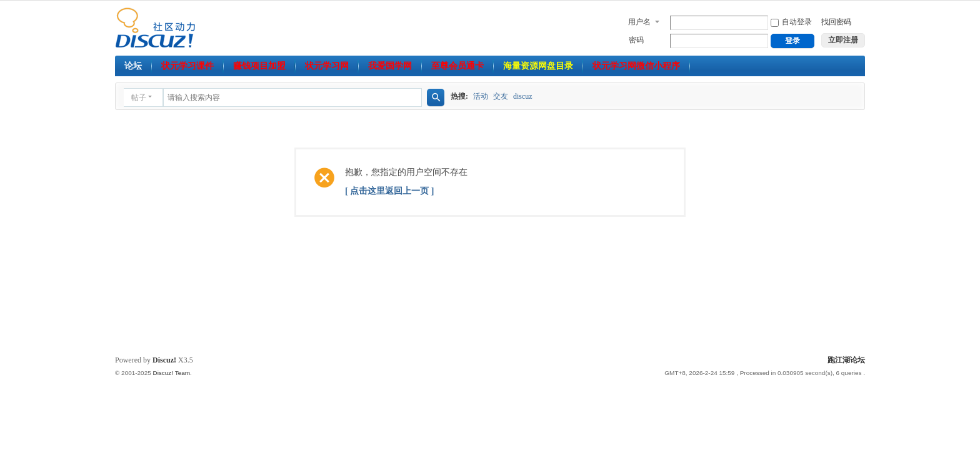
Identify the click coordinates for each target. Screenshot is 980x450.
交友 (501, 96)
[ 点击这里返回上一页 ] (389, 191)
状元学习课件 (187, 66)
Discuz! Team (171, 373)
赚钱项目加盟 (259, 66)
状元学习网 (327, 66)
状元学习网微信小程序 (636, 66)
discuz (523, 96)
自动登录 (791, 22)
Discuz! (164, 360)
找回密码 (836, 22)
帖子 (139, 97)
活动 (481, 96)
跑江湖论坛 (846, 360)
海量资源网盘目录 (538, 66)
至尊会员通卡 (457, 66)
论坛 (133, 66)
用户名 (639, 22)
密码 (636, 40)
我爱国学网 (390, 66)
